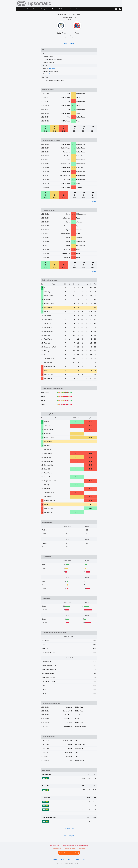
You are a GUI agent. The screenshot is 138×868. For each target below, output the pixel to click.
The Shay (52, 68)
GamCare (82, 848)
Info (84, 859)
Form (84, 9)
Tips (28, 9)
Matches (21, 9)
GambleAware (57, 848)
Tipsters (35, 9)
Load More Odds (69, 829)
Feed (54, 9)
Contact (77, 859)
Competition (45, 9)
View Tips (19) (69, 43)
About (70, 859)
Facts (77, 9)
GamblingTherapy (70, 848)
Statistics (69, 9)
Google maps (53, 74)
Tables (61, 9)
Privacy (55, 859)
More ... (95, 201)
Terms (62, 859)
